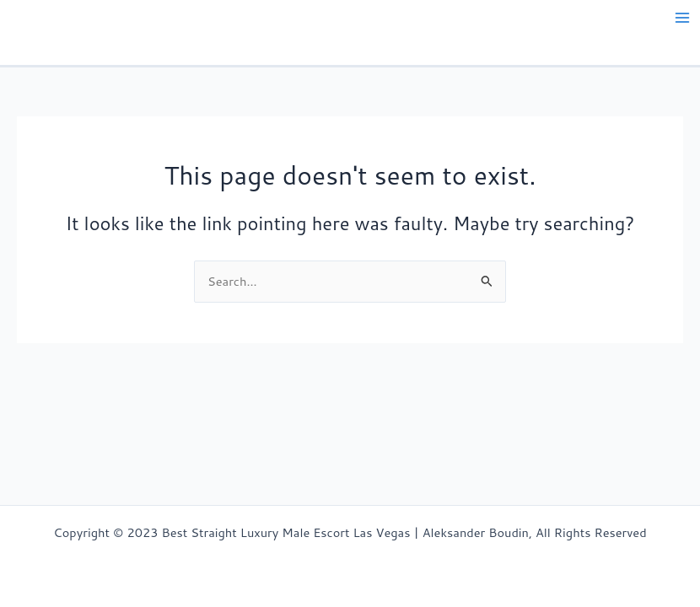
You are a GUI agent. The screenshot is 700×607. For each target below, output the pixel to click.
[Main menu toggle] (682, 18)
